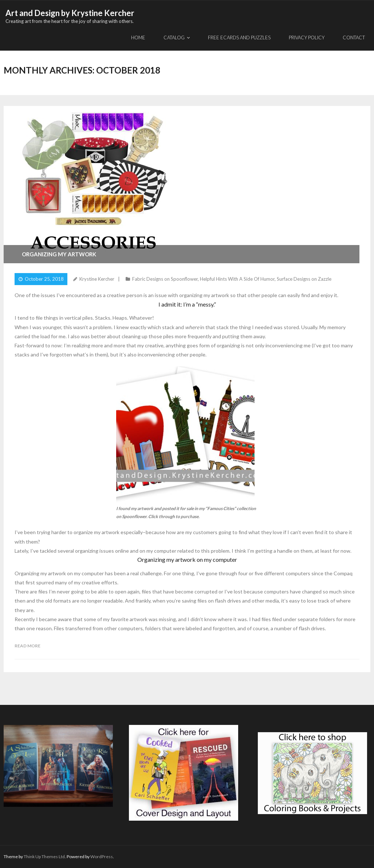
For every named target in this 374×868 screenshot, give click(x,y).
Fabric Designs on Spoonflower (165, 279)
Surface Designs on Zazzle (304, 279)
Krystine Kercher (97, 279)
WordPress (102, 857)
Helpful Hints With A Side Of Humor (237, 279)
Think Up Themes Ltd (44, 857)
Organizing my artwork (59, 254)
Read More (27, 646)
